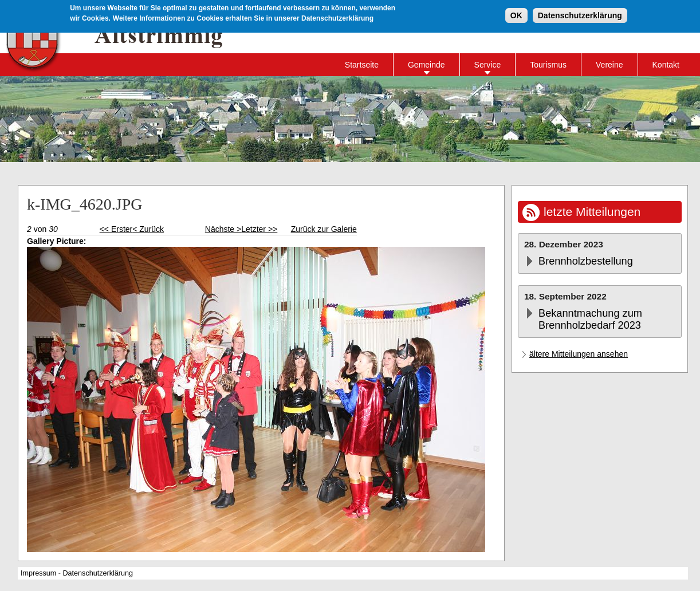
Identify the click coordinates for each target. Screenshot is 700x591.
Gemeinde (426, 65)
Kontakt (666, 65)
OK (516, 14)
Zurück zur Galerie (324, 229)
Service (488, 65)
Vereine (609, 65)
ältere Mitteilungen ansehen (579, 354)
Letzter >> (259, 229)
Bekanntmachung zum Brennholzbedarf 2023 (590, 319)
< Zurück (148, 229)
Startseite (362, 65)
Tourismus (548, 65)
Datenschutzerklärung (580, 14)
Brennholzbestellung (586, 261)
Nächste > (223, 229)
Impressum (38, 573)
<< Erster (116, 229)
